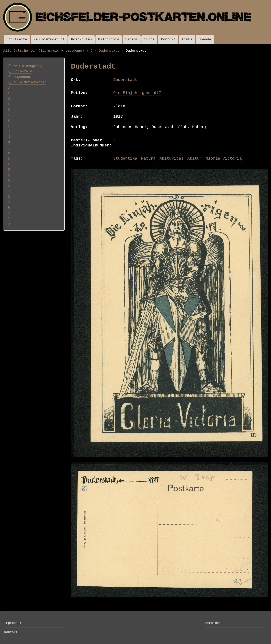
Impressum (13, 623)
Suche (149, 39)
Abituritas (171, 159)
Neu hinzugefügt (49, 39)
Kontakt (168, 39)
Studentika (125, 159)
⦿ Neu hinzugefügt (26, 66)
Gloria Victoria (224, 159)
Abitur (195, 159)
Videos (132, 39)
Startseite (17, 39)
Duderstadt (109, 51)
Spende (205, 39)
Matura (148, 159)
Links (187, 39)
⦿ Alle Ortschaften (27, 83)
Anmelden (213, 623)
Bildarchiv (109, 39)
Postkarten (82, 39)
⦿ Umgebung (19, 77)
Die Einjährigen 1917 (137, 93)
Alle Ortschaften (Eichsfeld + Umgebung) (44, 51)
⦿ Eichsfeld (20, 72)
